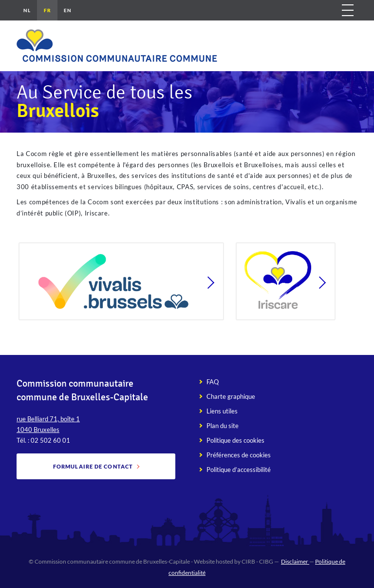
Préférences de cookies (239, 455)
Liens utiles (222, 411)
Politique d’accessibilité (239, 470)
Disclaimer (295, 561)
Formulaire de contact (93, 466)
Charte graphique (231, 396)
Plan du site (223, 426)
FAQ (213, 382)
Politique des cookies (235, 440)
